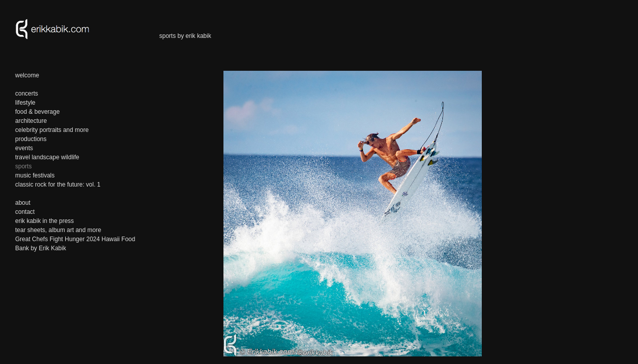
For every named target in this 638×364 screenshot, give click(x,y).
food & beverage (37, 112)
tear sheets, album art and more (58, 230)
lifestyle (25, 103)
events (24, 148)
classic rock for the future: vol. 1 (58, 185)
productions (31, 139)
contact (25, 212)
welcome (27, 75)
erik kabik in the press (44, 221)
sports (24, 166)
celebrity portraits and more (52, 130)
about (23, 203)
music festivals (35, 175)
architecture (31, 121)
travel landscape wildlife (47, 157)
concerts (27, 94)
